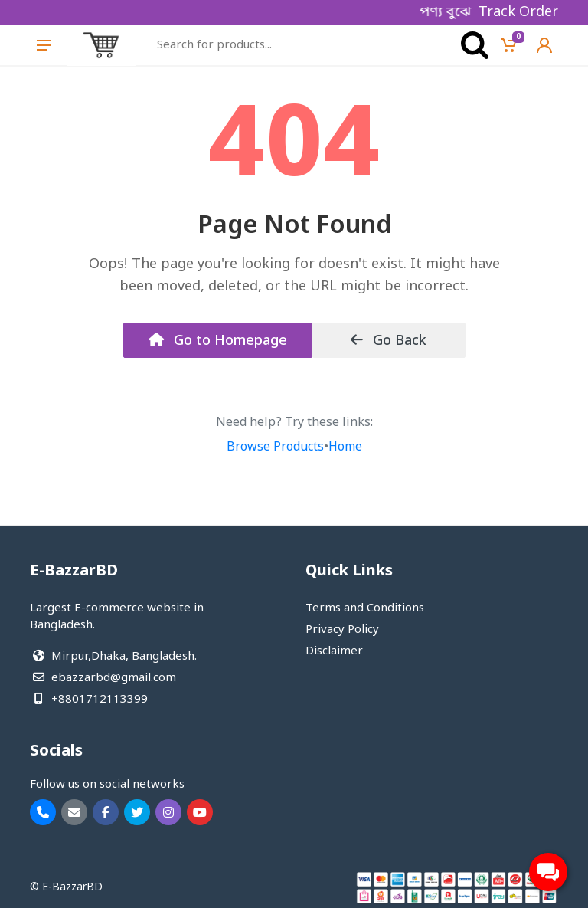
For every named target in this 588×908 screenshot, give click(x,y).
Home (345, 447)
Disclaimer (334, 651)
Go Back (389, 341)
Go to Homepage (218, 341)
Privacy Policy (342, 630)
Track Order (518, 12)
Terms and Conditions (365, 608)
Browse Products (275, 447)
